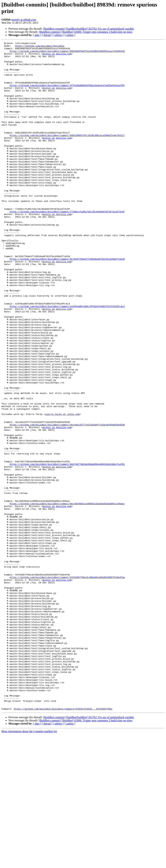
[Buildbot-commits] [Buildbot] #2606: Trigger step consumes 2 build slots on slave (85, 32)
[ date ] (37, 35)
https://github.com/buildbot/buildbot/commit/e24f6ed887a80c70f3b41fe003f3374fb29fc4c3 (67, 359)
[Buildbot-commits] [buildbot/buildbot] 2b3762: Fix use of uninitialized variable (88, 29)
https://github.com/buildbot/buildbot (40, 47)
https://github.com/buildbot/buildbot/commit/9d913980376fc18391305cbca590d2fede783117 (67, 154)
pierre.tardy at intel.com (62, 489)
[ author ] (70, 35)
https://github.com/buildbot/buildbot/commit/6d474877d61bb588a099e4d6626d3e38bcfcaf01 (67, 549)
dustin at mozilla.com (57, 56)
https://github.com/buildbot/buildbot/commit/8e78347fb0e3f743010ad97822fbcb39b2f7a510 (67, 303)
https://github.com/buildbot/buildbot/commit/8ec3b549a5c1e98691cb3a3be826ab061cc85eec (67, 596)
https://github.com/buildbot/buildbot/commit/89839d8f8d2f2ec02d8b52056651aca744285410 (67, 53)
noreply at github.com (24, 20)
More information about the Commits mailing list (29, 865)
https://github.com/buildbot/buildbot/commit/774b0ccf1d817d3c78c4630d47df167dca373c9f (67, 246)
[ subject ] (58, 35)
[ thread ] (47, 35)
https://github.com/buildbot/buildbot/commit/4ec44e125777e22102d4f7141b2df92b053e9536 (67, 501)
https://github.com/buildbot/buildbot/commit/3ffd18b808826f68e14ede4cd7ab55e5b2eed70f (67, 94)
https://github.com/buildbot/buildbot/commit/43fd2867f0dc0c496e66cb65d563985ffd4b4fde (67, 685)
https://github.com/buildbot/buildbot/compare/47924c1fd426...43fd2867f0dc (63, 842)
